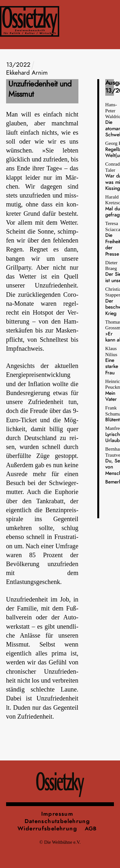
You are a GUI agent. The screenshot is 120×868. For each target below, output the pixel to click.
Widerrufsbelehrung (47, 829)
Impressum (57, 814)
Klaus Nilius (112, 360)
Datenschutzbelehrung (57, 821)
